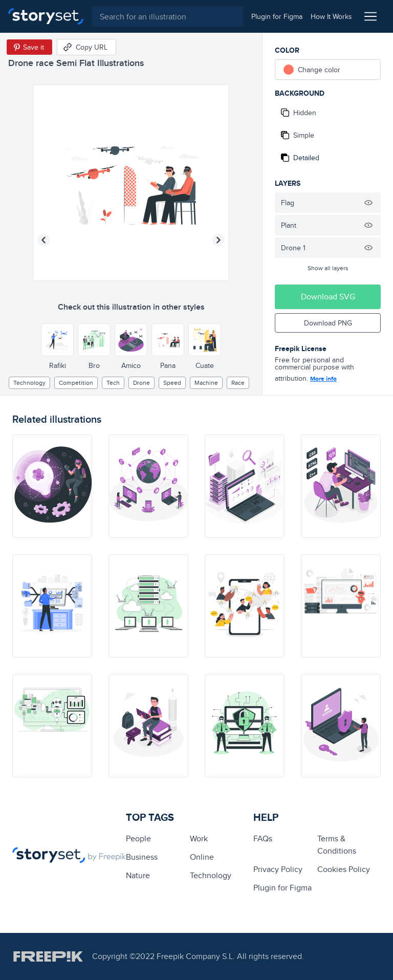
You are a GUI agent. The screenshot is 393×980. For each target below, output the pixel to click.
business (142, 857)
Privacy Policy (278, 869)
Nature (138, 875)
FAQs (263, 839)
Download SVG (328, 297)
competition (76, 383)
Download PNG (328, 323)
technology (29, 383)
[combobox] (167, 16)
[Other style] (57, 340)
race (238, 383)
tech (113, 383)
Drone (141, 383)
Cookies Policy (344, 869)
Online (202, 857)
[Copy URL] (86, 47)
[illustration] (52, 486)
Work (199, 839)
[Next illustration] (219, 240)
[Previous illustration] (43, 240)
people (138, 839)
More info (323, 379)
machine (206, 383)
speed (172, 383)
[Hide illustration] (368, 203)
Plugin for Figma (282, 888)
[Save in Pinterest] (29, 47)
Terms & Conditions (337, 845)
